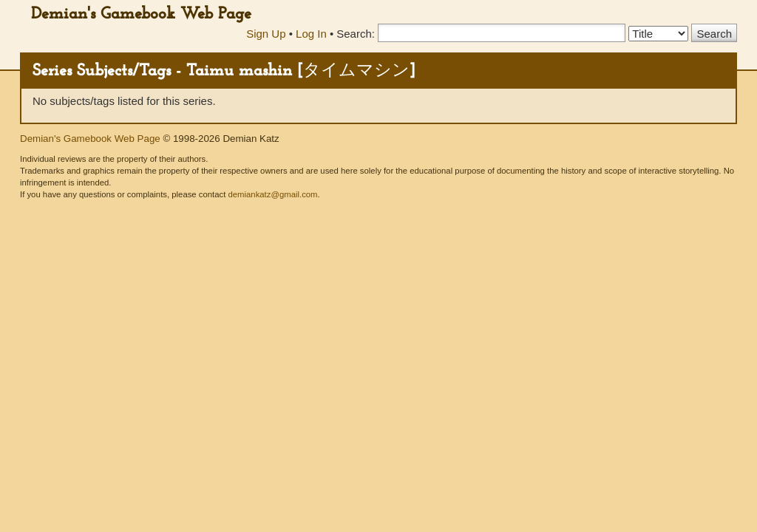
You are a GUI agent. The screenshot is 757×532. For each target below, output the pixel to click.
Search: (356, 34)
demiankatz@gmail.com (272, 194)
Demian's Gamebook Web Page (141, 14)
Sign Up (266, 34)
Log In (311, 34)
